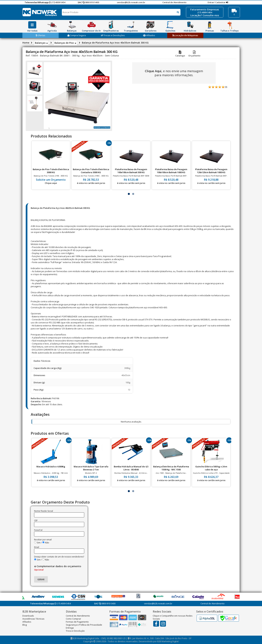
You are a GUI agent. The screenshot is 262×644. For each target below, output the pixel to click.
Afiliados (149, 35)
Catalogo (180, 54)
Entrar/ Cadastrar (217, 2)
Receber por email (43, 540)
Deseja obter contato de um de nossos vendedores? (59, 557)
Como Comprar (73, 619)
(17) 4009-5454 (57, 2)
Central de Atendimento (174, 2)
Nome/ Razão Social (44, 511)
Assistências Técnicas (33, 619)
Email (37, 547)
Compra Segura (77, 35)
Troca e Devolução (75, 631)
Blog (25, 625)
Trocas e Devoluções (113, 35)
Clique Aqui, (154, 71)
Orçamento (194, 54)
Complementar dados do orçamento (58, 568)
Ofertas (41, 35)
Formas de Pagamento (77, 622)
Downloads (28, 616)
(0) (226, 87)
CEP (36, 521)
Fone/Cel (38, 530)
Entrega (70, 628)
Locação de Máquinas (185, 35)
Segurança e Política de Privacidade (84, 625)
